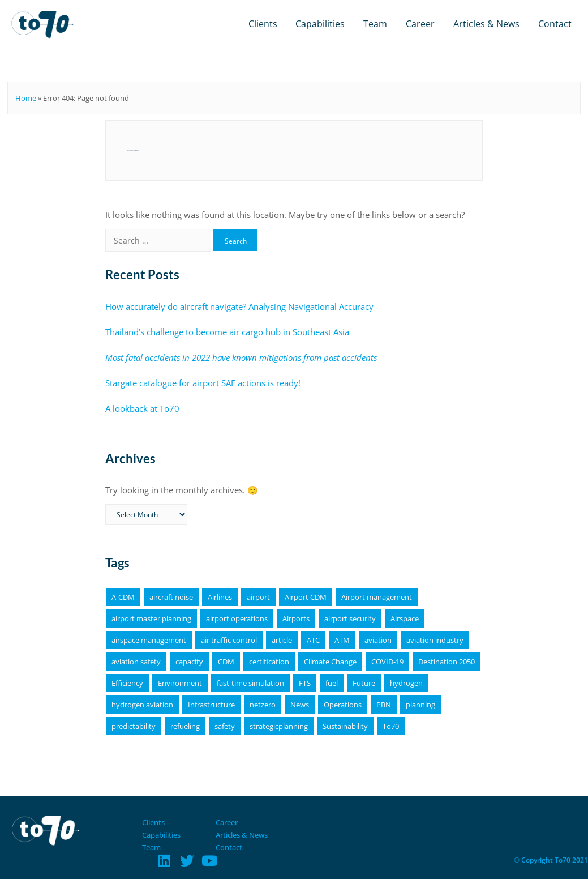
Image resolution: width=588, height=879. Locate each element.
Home (26, 98)
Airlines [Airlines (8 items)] (220, 597)
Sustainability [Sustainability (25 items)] (345, 726)
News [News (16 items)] (300, 705)
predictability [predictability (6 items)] (134, 726)
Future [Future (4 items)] (364, 683)
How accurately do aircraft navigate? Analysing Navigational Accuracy (239, 306)
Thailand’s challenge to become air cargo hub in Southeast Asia (227, 332)
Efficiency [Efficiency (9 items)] (127, 683)
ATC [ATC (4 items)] (313, 640)
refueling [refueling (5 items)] (185, 726)
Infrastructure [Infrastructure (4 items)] (211, 705)
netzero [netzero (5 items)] (263, 705)
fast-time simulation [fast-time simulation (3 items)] (250, 683)
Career (420, 24)
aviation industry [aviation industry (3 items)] (435, 640)
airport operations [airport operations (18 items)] (237, 618)
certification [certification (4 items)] (269, 662)
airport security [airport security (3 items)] (350, 618)
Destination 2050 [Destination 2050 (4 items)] (447, 662)
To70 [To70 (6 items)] (391, 726)
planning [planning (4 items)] (420, 705)
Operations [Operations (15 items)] (343, 705)
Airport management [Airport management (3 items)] (377, 597)
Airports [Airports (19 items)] (296, 618)
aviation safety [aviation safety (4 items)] (136, 662)
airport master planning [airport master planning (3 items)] (151, 618)
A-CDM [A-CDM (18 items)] (123, 597)
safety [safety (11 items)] (225, 726)
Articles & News (486, 24)
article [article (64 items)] (282, 640)
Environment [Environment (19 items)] (180, 683)
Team (375, 24)
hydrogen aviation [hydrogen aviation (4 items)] (142, 705)
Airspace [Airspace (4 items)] (405, 618)
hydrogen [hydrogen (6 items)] (406, 683)
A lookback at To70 (142, 408)
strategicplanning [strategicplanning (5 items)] (279, 726)
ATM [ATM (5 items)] (342, 640)
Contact (555, 24)
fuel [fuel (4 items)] (332, 683)
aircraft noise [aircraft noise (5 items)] (171, 597)
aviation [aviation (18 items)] (378, 640)
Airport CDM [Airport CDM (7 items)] (306, 597)
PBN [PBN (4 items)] (384, 705)
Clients (263, 24)
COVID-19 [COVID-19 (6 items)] (387, 662)
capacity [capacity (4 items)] (189, 662)
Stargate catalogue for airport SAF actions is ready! (203, 383)
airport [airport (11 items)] (258, 597)
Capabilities (320, 24)
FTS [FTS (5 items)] (305, 683)
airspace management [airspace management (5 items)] (149, 640)
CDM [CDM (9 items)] (226, 662)
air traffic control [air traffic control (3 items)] (229, 640)
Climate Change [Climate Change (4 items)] (330, 662)
